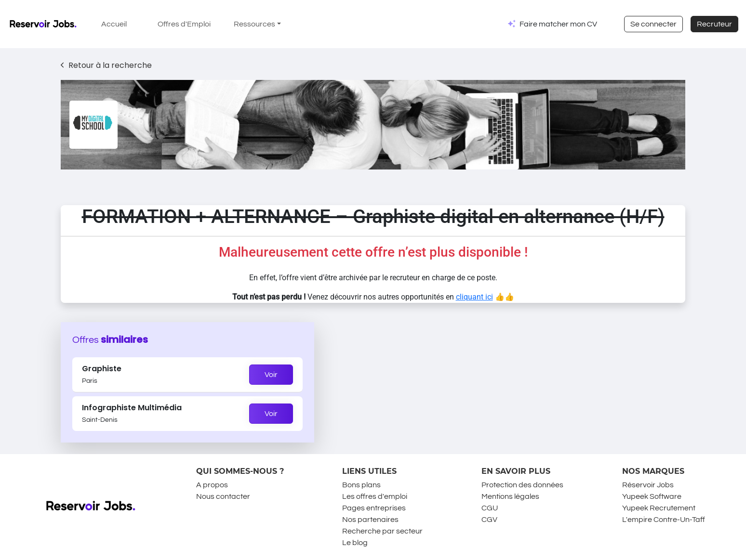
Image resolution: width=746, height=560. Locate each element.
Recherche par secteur (382, 531)
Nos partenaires (370, 520)
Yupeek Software (652, 496)
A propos (212, 485)
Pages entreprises (374, 508)
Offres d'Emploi (184, 24)
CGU (490, 508)
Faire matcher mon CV (558, 24)
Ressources (254, 24)
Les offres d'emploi (375, 496)
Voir (271, 375)
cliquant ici (474, 297)
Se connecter (653, 24)
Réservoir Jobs (648, 485)
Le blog (355, 543)
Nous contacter (223, 496)
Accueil (114, 24)
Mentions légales (510, 496)
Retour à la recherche (106, 65)
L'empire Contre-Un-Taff (664, 520)
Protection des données (522, 485)
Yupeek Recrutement (659, 508)
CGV (489, 520)
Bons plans (361, 485)
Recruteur (714, 24)
